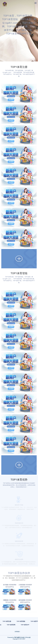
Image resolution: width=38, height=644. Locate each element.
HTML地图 (28, 637)
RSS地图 (22, 637)
